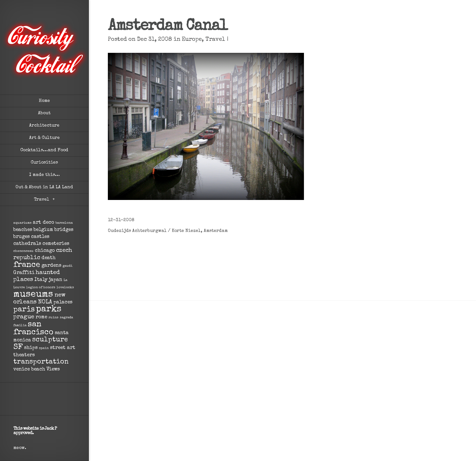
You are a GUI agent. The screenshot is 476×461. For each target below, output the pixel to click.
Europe (192, 40)
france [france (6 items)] (27, 265)
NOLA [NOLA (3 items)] (45, 302)
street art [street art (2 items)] (63, 348)
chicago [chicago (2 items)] (45, 251)
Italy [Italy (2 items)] (41, 280)
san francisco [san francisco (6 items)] (33, 329)
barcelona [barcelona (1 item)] (64, 223)
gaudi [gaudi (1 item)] (68, 266)
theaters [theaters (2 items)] (24, 355)
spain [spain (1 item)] (44, 348)
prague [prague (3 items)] (24, 317)
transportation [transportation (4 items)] (41, 362)
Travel (215, 40)
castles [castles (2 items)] (40, 237)
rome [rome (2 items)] (41, 317)
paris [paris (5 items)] (24, 310)
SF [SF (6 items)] (18, 347)
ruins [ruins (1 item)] (53, 318)
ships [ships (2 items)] (31, 348)
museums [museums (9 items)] (33, 295)
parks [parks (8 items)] (49, 309)
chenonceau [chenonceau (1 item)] (23, 251)
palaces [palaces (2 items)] (63, 302)
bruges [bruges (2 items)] (22, 237)
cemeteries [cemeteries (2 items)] (56, 244)
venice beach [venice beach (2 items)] (29, 370)
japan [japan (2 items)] (56, 280)
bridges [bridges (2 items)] (64, 230)
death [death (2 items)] (49, 258)
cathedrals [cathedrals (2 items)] (27, 244)
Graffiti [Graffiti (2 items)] (24, 273)
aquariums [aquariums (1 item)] (22, 223)
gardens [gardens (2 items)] (51, 266)
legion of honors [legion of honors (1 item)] (41, 288)
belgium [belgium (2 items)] (43, 230)
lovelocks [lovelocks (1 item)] (65, 288)
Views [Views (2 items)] (53, 370)
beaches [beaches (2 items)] (23, 230)
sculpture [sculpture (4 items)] (50, 340)
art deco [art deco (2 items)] (43, 223)
